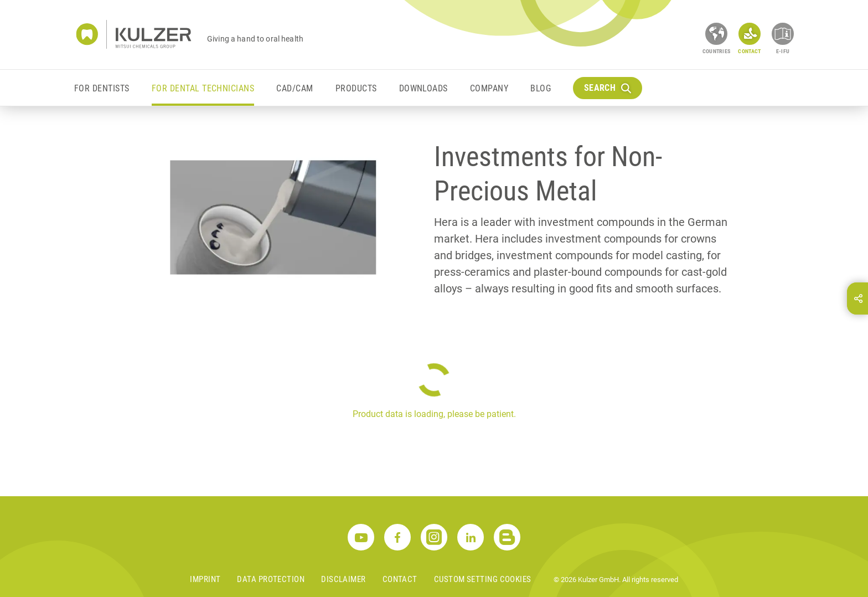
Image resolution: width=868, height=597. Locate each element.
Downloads (423, 88)
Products (356, 88)
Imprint (205, 579)
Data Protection (271, 579)
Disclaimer (343, 579)
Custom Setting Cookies (483, 579)
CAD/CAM (294, 88)
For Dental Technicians (203, 88)
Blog (541, 88)
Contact (400, 579)
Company (489, 88)
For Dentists (102, 88)
